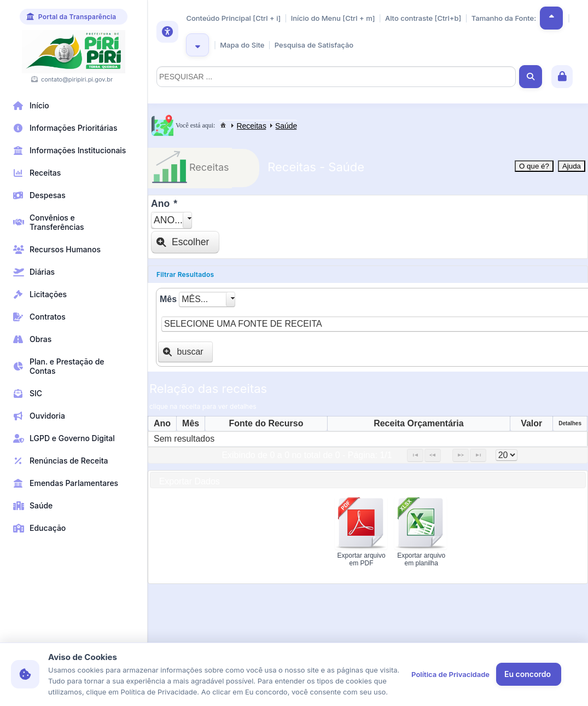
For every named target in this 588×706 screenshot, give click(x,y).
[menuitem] (223, 125)
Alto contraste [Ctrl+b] (423, 18)
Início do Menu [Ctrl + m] (333, 18)
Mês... (195, 299)
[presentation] (243, 533)
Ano (164, 204)
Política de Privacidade (450, 674)
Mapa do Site (242, 45)
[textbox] (336, 77)
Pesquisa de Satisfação (314, 45)
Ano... (168, 220)
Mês (168, 299)
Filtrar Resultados (185, 274)
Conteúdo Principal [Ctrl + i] (233, 18)
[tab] (368, 274)
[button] (551, 18)
